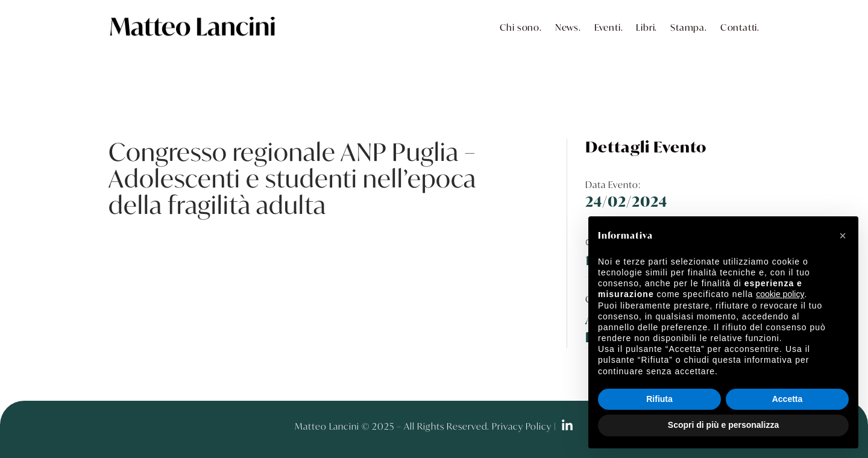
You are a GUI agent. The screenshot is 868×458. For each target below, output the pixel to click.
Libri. (646, 27)
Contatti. (740, 27)
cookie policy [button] (780, 294)
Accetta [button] (788, 399)
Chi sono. (521, 27)
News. (568, 27)
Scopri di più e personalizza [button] (723, 425)
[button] (843, 236)
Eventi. (609, 27)
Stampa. (689, 27)
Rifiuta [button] (659, 399)
